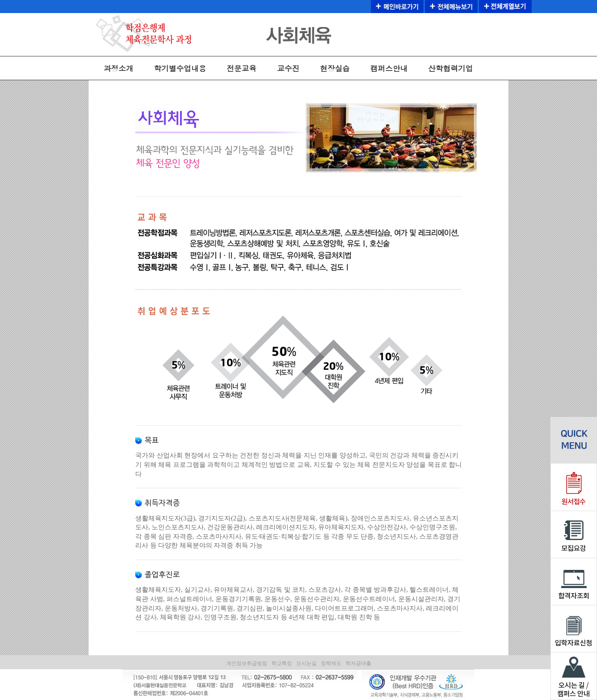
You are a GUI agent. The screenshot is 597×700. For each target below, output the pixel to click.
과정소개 (118, 68)
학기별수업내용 (180, 68)
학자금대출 (358, 663)
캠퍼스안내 (389, 68)
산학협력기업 (451, 68)
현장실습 (335, 68)
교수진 (288, 68)
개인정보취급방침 (247, 663)
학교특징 (282, 663)
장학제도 (331, 663)
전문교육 (242, 68)
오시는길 (306, 663)
